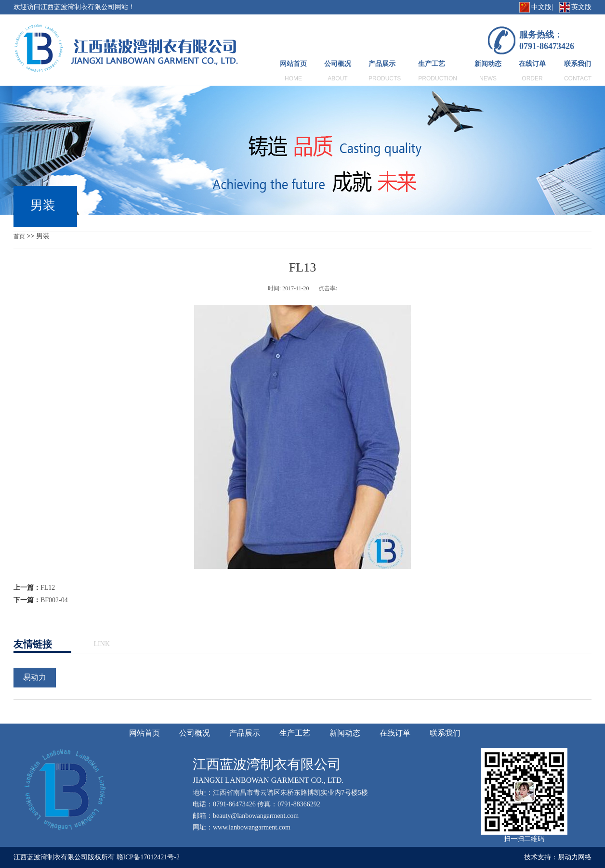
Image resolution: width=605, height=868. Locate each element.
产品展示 (382, 64)
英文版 (581, 7)
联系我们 (578, 64)
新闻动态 (488, 64)
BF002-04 (54, 600)
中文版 (541, 7)
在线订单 (532, 64)
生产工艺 (432, 64)
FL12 (48, 588)
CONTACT (578, 78)
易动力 (35, 677)
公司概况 (338, 64)
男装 (43, 236)
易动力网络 (575, 857)
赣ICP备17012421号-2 (148, 857)
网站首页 (293, 64)
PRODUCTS (385, 78)
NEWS (488, 78)
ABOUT (337, 78)
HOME (293, 78)
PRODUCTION (438, 78)
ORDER (532, 78)
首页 (19, 236)
